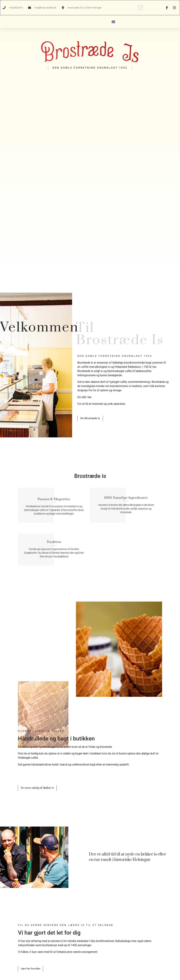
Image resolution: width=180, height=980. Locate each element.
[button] (140, 8)
